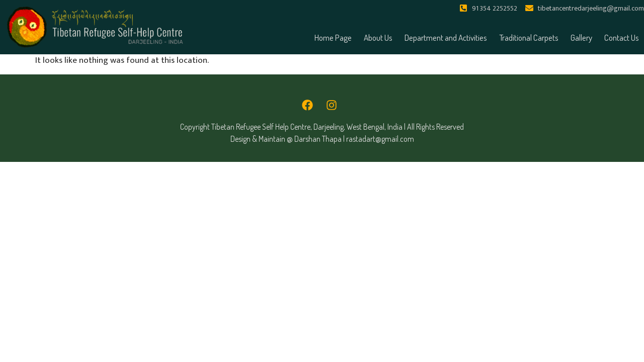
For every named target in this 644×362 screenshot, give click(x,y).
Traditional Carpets (529, 37)
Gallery (581, 37)
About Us (378, 37)
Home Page (333, 37)
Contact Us (622, 37)
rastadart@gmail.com (380, 139)
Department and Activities (446, 37)
